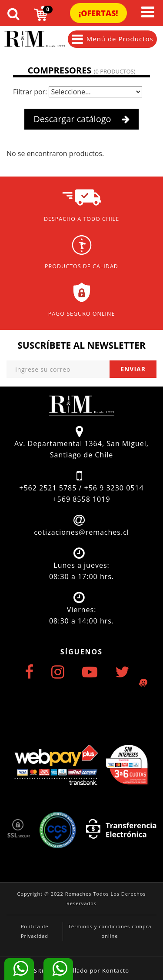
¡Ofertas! (98, 13)
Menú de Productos (113, 39)
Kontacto (116, 970)
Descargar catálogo (81, 119)
